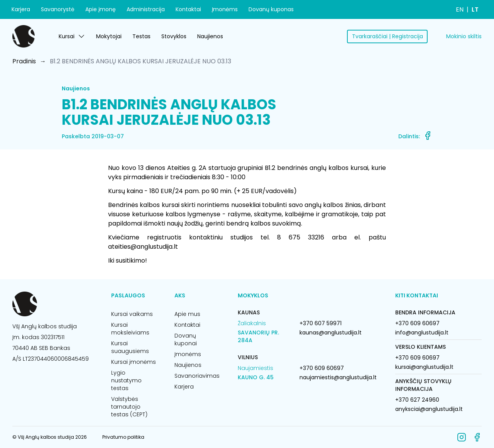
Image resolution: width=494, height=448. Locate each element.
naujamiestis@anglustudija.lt (338, 377)
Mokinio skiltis (464, 36)
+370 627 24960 (417, 400)
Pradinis (24, 61)
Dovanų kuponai (186, 339)
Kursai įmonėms (134, 362)
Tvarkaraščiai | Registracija (387, 36)
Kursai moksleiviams (130, 329)
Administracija (146, 9)
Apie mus (187, 314)
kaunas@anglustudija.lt (331, 333)
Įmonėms (225, 9)
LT (475, 9)
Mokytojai (109, 36)
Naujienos (210, 36)
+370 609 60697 (322, 368)
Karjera (21, 9)
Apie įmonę (101, 9)
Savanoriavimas (197, 376)
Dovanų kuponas (271, 9)
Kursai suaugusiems (130, 347)
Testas (141, 36)
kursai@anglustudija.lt (424, 367)
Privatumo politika (123, 437)
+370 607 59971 (321, 323)
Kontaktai (188, 9)
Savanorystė (58, 9)
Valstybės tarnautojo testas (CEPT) (129, 407)
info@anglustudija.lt (422, 333)
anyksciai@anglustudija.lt (429, 409)
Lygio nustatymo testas (126, 380)
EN (460, 9)
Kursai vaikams (132, 314)
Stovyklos (174, 36)
